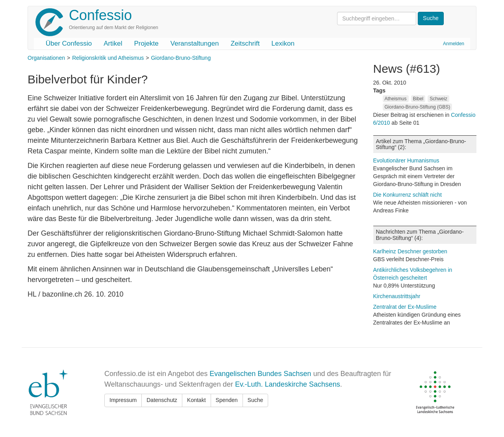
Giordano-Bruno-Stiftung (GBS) (418, 107)
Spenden (227, 400)
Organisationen (46, 58)
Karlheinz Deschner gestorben (410, 251)
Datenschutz (162, 400)
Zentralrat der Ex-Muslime (405, 307)
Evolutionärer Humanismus (406, 160)
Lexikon (283, 43)
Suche (256, 400)
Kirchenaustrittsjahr (397, 296)
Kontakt (196, 400)
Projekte (146, 43)
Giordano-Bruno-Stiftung (181, 58)
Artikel (113, 43)
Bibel (418, 99)
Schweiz (438, 99)
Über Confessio (69, 43)
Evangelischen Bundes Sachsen (260, 374)
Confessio (100, 15)
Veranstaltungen (195, 43)
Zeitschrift (245, 43)
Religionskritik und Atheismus (108, 58)
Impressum (123, 400)
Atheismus (396, 99)
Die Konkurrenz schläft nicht (408, 195)
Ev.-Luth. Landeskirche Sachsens (288, 384)
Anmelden (454, 44)
